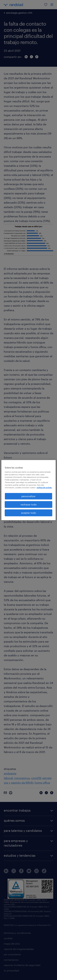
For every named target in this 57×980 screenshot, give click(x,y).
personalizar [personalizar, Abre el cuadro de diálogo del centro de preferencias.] (28, 496)
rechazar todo (29, 504)
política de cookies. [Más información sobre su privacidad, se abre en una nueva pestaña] (44, 488)
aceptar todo (29, 513)
